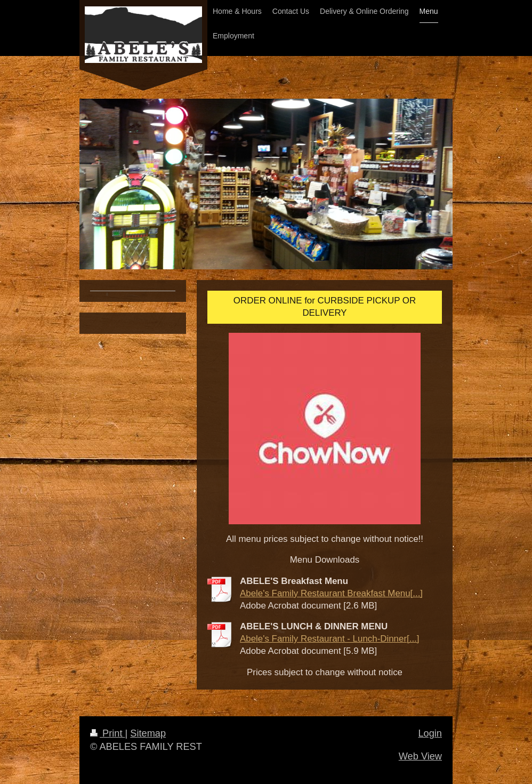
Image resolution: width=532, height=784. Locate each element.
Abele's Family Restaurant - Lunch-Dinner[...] (330, 639)
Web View (420, 756)
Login (430, 733)
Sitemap (148, 733)
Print (108, 733)
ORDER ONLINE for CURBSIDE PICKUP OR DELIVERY (325, 307)
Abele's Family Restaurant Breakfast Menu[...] (331, 593)
